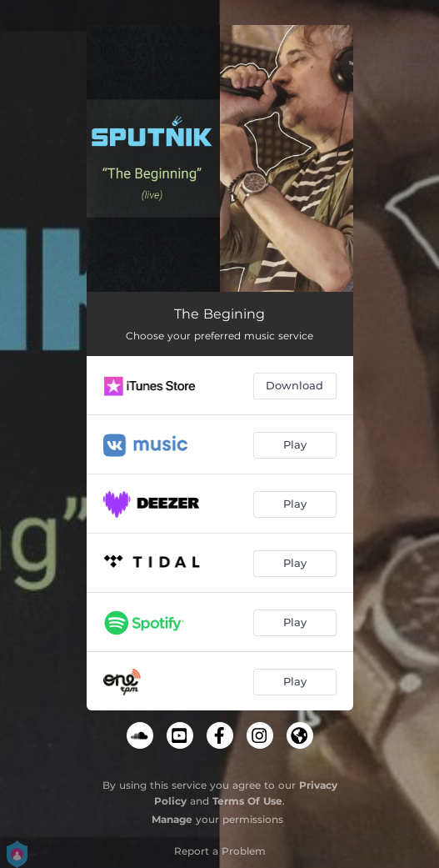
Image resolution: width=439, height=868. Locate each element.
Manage (172, 819)
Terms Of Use (247, 801)
